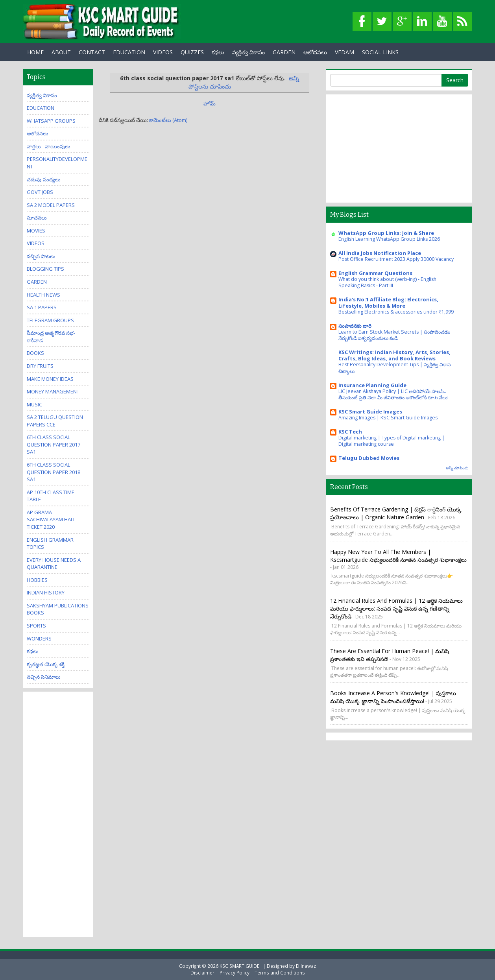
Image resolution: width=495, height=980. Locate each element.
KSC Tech (350, 432)
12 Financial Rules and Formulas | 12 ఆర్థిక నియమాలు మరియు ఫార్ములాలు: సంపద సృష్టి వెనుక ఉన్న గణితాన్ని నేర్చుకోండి (396, 608)
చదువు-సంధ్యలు (44, 179)
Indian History (46, 592)
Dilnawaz (306, 966)
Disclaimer (202, 973)
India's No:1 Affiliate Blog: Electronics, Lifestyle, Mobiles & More (388, 303)
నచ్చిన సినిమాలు (44, 677)
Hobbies (37, 580)
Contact (92, 52)
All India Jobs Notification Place (380, 253)
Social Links (380, 52)
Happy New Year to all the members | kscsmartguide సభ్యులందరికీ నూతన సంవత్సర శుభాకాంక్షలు (398, 556)
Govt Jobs (40, 192)
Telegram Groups (50, 320)
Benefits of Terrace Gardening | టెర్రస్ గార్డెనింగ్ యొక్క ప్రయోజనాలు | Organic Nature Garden (396, 513)
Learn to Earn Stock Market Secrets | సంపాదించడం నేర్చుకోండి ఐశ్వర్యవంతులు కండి (394, 335)
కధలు (218, 52)
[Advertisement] (58, 814)
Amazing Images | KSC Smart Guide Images (388, 418)
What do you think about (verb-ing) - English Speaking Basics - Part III (387, 282)
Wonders (39, 639)
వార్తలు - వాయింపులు (49, 146)
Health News (43, 295)
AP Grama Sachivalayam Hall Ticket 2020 (51, 520)
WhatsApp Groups (51, 121)
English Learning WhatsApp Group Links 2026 (389, 239)
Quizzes (192, 52)
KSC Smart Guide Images (370, 412)
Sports (36, 626)
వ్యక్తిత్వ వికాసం (248, 52)
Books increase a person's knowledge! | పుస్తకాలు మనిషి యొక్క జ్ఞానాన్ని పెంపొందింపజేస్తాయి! (393, 697)
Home (35, 52)
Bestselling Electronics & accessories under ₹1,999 (396, 312)
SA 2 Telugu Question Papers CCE (55, 421)
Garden (37, 282)
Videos (163, 52)
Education (41, 108)
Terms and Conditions (280, 973)
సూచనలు (37, 218)
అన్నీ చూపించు (457, 468)
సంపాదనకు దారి (355, 326)
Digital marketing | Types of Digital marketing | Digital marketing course (392, 441)
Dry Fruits (40, 366)
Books (35, 353)
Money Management (53, 391)
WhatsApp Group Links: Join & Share (386, 233)
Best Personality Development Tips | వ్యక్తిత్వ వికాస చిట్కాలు (395, 368)
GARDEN (284, 52)
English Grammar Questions (375, 273)
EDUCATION (129, 52)
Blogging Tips (45, 269)
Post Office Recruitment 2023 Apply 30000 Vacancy (396, 259)
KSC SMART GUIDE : (241, 966)
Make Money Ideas (50, 379)
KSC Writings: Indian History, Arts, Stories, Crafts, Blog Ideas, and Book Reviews (394, 355)
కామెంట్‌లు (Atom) (168, 120)
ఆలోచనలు (315, 52)
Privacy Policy (235, 973)
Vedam (344, 52)
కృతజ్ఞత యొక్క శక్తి (46, 664)
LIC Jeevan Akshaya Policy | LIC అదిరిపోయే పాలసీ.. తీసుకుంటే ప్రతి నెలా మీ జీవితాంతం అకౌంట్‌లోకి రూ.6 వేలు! (393, 394)
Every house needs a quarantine (54, 564)
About (61, 52)
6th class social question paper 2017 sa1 (54, 444)
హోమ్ (210, 103)
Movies (36, 231)
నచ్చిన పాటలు (41, 256)
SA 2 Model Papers (51, 205)
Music (34, 404)
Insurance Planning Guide (372, 385)
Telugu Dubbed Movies (369, 458)
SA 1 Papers (42, 307)
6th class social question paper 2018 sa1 (54, 472)
